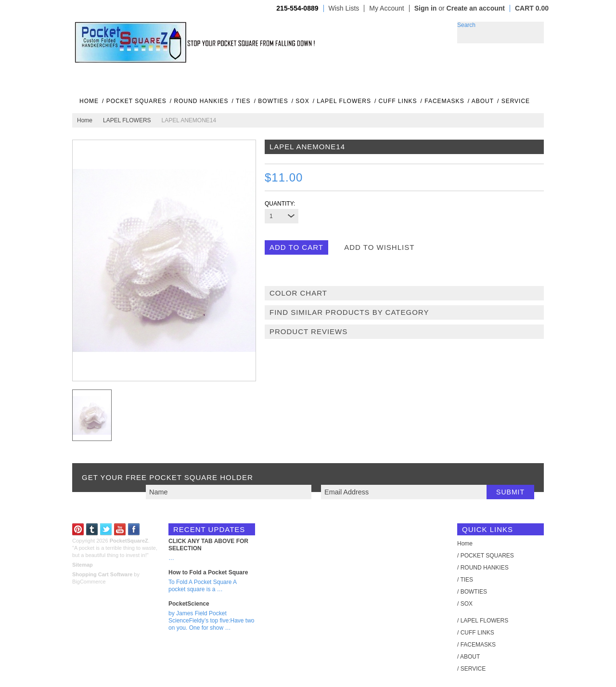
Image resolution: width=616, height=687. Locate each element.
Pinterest (78, 529)
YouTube (120, 529)
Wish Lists (344, 8)
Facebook (134, 529)
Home (85, 120)
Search (466, 25)
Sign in (426, 8)
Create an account (476, 8)
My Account (386, 8)
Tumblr (92, 529)
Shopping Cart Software (102, 574)
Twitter (106, 529)
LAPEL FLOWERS (127, 120)
